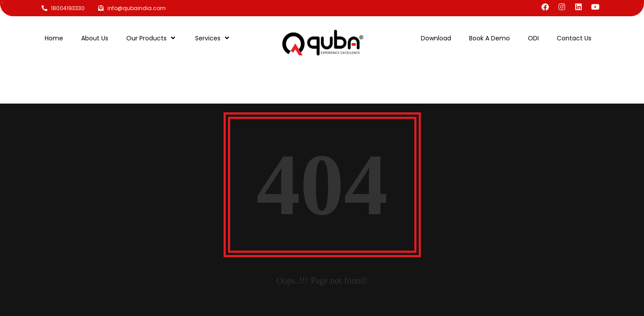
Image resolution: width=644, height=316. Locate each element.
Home (54, 38)
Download (436, 38)
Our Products (152, 38)
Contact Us (574, 38)
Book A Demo (489, 38)
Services (213, 38)
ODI (533, 38)
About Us (95, 38)
